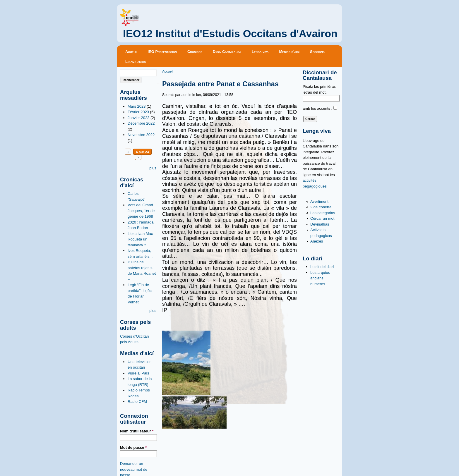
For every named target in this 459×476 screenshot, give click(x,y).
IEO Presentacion (162, 52)
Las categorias (323, 213)
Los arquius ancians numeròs (320, 278)
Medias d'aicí (290, 52)
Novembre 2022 (141, 135)
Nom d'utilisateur (137, 431)
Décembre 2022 (141, 123)
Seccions (317, 52)
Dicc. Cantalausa (227, 52)
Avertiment (319, 201)
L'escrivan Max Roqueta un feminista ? (140, 239)
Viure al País (138, 373)
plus (153, 168)
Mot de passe (133, 447)
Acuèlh (131, 52)
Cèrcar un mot (322, 218)
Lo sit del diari (322, 267)
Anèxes (317, 241)
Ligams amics (136, 62)
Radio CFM (137, 402)
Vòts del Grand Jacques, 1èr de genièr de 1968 (141, 211)
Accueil (168, 71)
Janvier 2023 (138, 118)
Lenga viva (260, 52)
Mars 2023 (137, 106)
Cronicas (195, 52)
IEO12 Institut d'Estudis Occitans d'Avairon (230, 34)
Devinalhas (320, 224)
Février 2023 (138, 112)
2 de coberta (321, 207)
